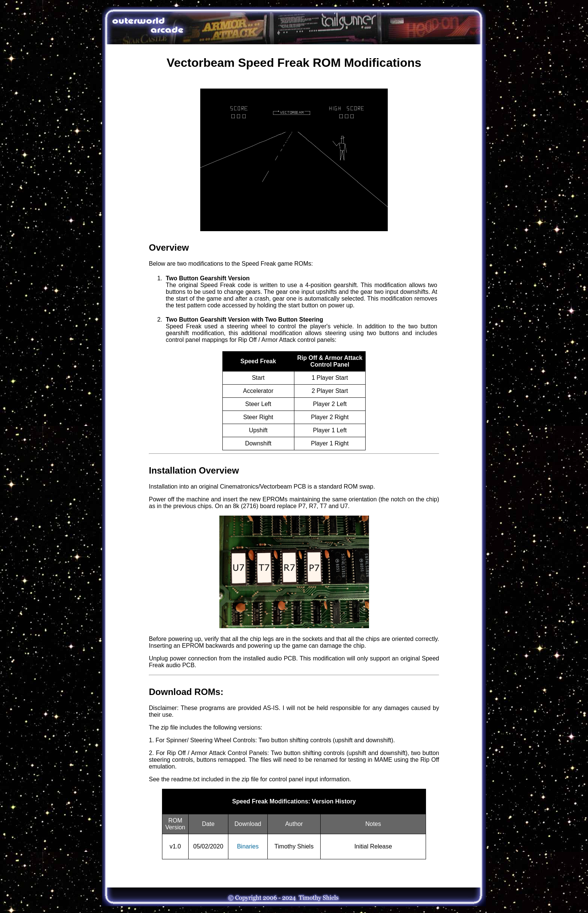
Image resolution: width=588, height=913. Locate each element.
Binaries (248, 846)
